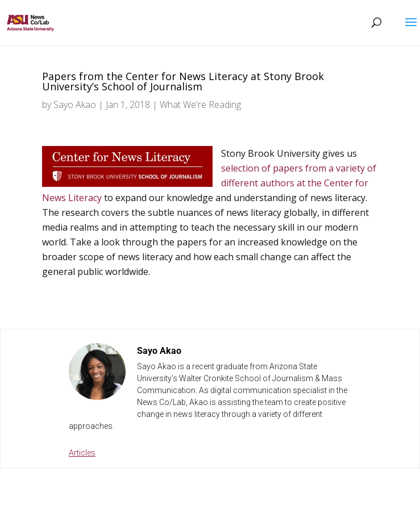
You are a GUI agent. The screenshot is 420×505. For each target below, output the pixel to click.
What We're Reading (200, 105)
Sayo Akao (75, 105)
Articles (82, 453)
